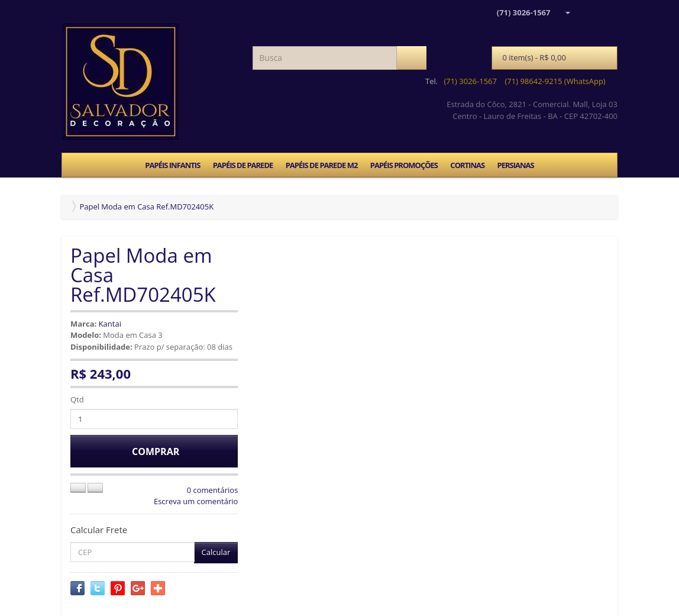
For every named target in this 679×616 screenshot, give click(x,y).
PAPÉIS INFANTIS (172, 165)
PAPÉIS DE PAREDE (243, 165)
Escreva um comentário (196, 501)
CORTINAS (467, 165)
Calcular (216, 552)
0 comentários (213, 490)
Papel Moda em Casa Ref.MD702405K (146, 207)
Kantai (110, 324)
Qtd (77, 399)
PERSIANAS (515, 165)
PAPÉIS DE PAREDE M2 (322, 165)
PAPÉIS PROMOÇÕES (404, 165)
